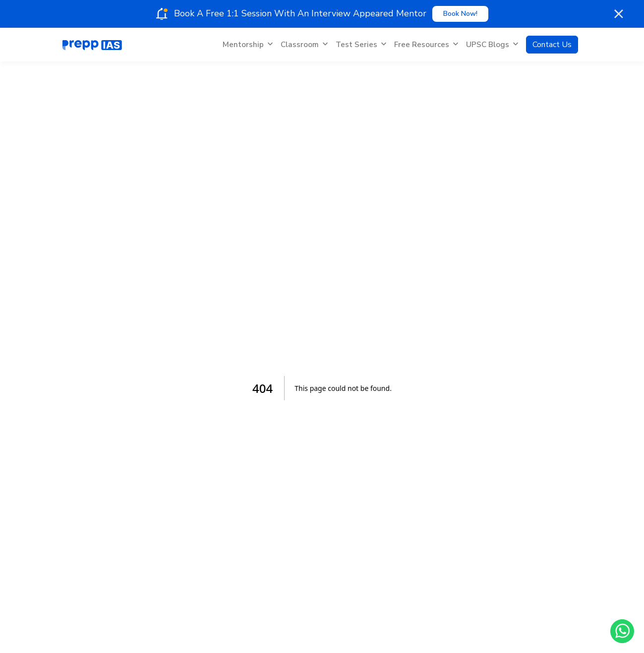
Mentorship (248, 45)
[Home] (92, 45)
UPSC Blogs (492, 45)
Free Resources (426, 45)
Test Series (361, 45)
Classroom (304, 45)
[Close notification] (619, 14)
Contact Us (552, 45)
